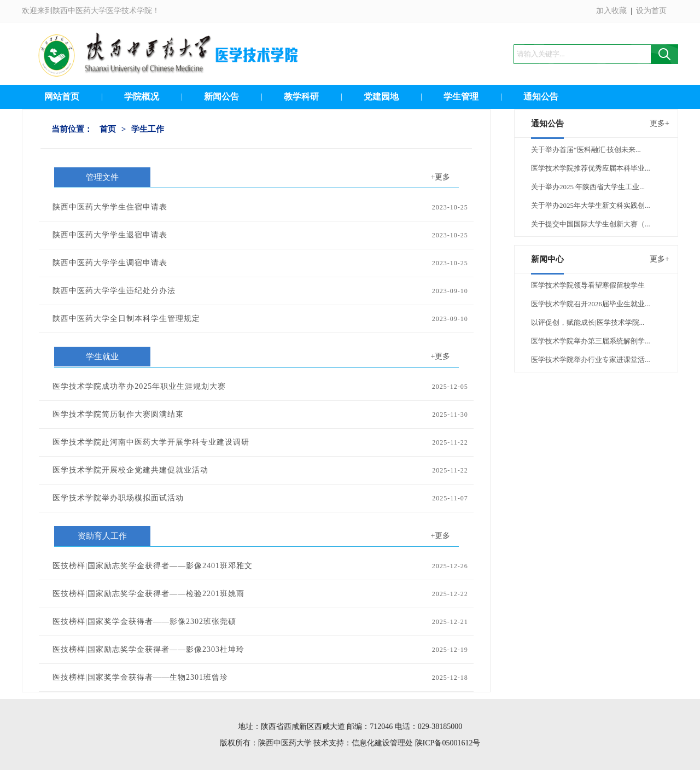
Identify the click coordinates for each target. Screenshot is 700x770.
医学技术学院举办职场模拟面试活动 (118, 498)
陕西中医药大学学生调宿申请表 (110, 263)
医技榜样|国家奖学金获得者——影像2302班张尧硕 (144, 622)
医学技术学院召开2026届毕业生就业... (591, 304)
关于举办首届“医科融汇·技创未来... (586, 150)
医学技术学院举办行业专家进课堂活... (591, 360)
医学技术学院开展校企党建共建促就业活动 (130, 470)
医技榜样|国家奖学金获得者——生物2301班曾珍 (140, 677)
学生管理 (461, 97)
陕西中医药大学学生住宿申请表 (110, 207)
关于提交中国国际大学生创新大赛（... (591, 224)
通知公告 (541, 97)
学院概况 (142, 97)
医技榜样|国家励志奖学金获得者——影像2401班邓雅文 (153, 566)
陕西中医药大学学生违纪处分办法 (114, 291)
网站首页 (62, 97)
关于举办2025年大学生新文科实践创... (591, 205)
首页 (108, 129)
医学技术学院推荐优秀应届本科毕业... (591, 168)
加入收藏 (611, 11)
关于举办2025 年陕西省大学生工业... (588, 187)
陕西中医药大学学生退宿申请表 (110, 235)
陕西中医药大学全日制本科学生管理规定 (126, 319)
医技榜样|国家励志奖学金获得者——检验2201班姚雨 (148, 594)
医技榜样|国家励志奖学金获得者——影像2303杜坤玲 (148, 649)
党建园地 (381, 97)
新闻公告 (221, 97)
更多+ (660, 123)
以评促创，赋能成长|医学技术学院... (588, 322)
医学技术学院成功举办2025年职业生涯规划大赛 (139, 386)
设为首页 (651, 11)
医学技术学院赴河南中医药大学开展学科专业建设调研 (151, 442)
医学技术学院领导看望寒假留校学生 (588, 285)
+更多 (441, 177)
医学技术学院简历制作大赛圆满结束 (118, 414)
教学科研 (301, 97)
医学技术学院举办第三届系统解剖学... (591, 341)
